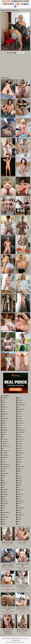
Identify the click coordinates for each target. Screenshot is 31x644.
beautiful (4, 414)
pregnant (20, 457)
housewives (5, 513)
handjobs (4, 503)
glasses (4, 492)
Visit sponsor (20, 53)
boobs (3, 432)
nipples (19, 421)
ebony (3, 469)
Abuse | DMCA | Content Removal (11, 638)
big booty (4, 418)
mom (18, 414)
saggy (19, 469)
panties (19, 451)
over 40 (19, 441)
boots (3, 435)
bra (3, 437)
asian (3, 402)
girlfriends (4, 490)
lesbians (19, 400)
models (19, 412)
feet (3, 480)
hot (3, 510)
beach (3, 412)
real (18, 464)
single (19, 483)
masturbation (21, 405)
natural (19, 418)
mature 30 (20, 439)
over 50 (19, 444)
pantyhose (20, 453)
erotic (3, 471)
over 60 (19, 446)
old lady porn (21, 430)
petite (19, 455)
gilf (2, 487)
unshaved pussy (22, 508)
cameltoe (4, 441)
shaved (19, 478)
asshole (4, 407)
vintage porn (21, 515)
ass (3, 405)
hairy (3, 499)
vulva (18, 517)
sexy (18, 476)
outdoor (19, 437)
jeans (3, 519)
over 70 (19, 448)
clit (2, 448)
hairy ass (4, 501)
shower (19, 480)
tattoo (19, 496)
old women (20, 432)
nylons (19, 428)
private (19, 460)
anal (3, 400)
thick (18, 499)
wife (18, 522)
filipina (3, 483)
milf (18, 407)
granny (4, 496)
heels (3, 506)
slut (18, 487)
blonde (4, 428)
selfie (18, 471)
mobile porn (20, 409)
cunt (3, 460)
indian (3, 515)
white (18, 519)
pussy (19, 462)
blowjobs (4, 430)
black (3, 425)
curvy (3, 462)
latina (3, 524)
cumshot (4, 457)
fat (2, 478)
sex (18, 474)
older (18, 435)
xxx (18, 524)
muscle (19, 416)
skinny (19, 485)
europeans (5, 474)
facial (3, 476)
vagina (19, 513)
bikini (3, 423)
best (3, 416)
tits (18, 506)
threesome (20, 501)
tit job (18, 503)
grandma (4, 494)
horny (3, 508)
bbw (3, 409)
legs (18, 398)
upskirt (19, 510)
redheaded (20, 467)
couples (4, 453)
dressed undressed (7, 464)
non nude (20, 423)
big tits (4, 421)
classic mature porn (7, 446)
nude (18, 425)
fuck (3, 485)
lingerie (19, 402)
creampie (4, 455)
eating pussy (5, 467)
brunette (4, 439)
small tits (19, 490)
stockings (20, 494)
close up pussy (6, 451)
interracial (4, 517)
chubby (4, 444)
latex (3, 522)
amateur (4, 398)
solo (18, 492)
